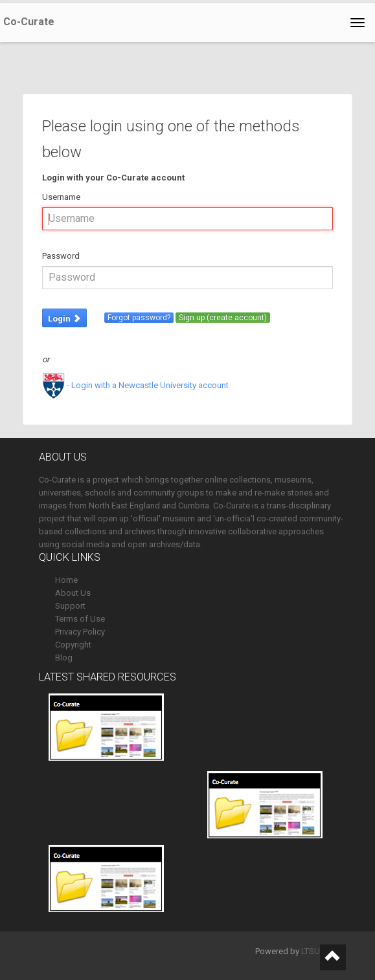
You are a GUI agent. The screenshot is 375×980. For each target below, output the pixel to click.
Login (64, 319)
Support (70, 606)
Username (61, 197)
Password (61, 256)
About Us (73, 593)
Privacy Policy (80, 632)
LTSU (311, 951)
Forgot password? (139, 318)
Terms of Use (80, 619)
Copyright (73, 645)
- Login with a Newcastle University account (135, 385)
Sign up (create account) (223, 318)
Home (66, 580)
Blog (64, 658)
